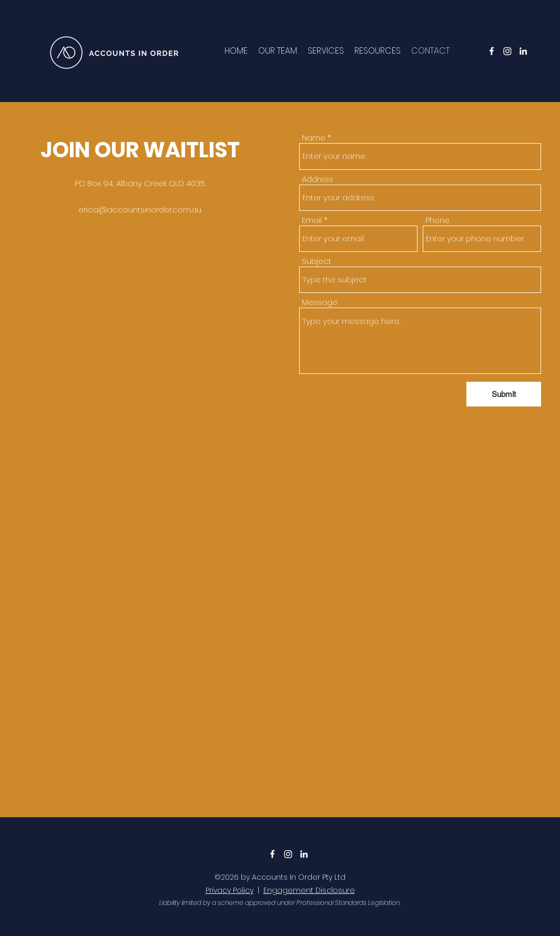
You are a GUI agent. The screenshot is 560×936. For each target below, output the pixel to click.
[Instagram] (507, 51)
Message (320, 302)
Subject (317, 261)
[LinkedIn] (523, 51)
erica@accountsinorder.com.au (140, 210)
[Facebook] (492, 51)
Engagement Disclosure (309, 890)
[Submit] (504, 394)
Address (318, 179)
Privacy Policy (230, 890)
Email (312, 220)
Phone (437, 220)
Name (314, 138)
